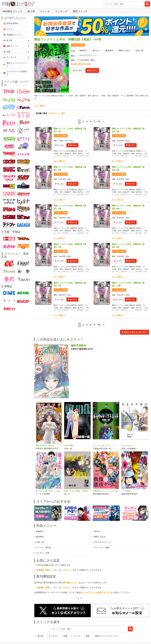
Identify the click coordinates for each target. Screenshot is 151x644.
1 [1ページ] (79, 122)
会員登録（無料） (44, 570)
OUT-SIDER (69, 446)
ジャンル (45, 11)
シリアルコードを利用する (17, 73)
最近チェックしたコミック (107, 636)
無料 (88, 636)
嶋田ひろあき (124, 51)
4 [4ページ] (91, 122)
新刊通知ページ (70, 583)
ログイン (67, 570)
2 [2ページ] (83, 122)
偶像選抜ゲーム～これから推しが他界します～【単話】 (106, 491)
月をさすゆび (127, 446)
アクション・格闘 (102, 548)
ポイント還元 (79, 45)
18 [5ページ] (99, 122)
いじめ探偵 (126, 491)
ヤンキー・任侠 (43, 553)
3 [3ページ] (87, 122)
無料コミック (80, 11)
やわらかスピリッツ (88, 55)
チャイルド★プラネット (103, 446)
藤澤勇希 (109, 51)
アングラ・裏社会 (44, 548)
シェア (79, 598)
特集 (65, 636)
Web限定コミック (12, 11)
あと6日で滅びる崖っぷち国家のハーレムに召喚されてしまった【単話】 (49, 491)
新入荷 (31, 11)
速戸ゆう (96, 51)
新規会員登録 (12, 23)
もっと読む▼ (40, 106)
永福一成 (139, 51)
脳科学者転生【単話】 (45, 446)
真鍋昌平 (83, 51)
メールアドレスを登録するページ (96, 592)
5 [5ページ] (95, 122)
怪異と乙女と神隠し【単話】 (77, 491)
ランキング (61, 11)
